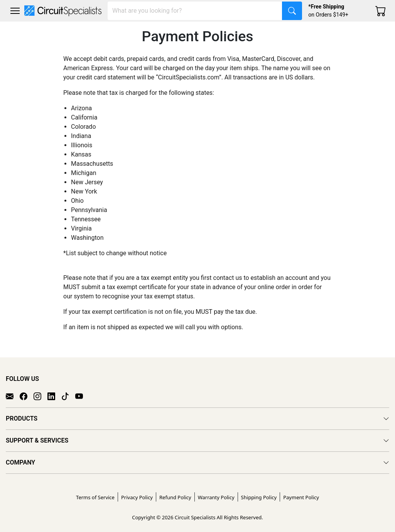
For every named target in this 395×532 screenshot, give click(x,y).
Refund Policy (175, 497)
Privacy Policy (137, 497)
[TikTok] (68, 396)
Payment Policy (301, 497)
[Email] (13, 396)
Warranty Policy (216, 497)
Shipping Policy (259, 497)
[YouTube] (82, 396)
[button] (15, 11)
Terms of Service (95, 497)
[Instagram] (41, 396)
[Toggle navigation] (15, 11)
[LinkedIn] (54, 396)
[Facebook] (27, 396)
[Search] (195, 11)
